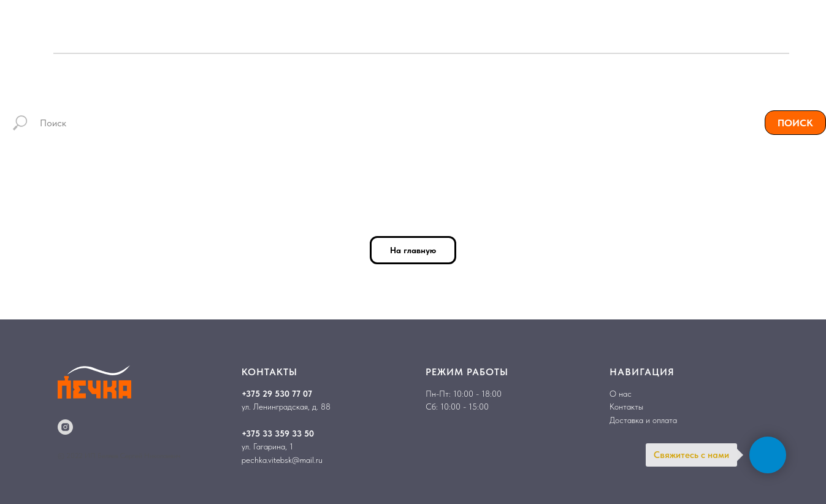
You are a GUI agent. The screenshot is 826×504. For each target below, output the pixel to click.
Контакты (626, 407)
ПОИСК (795, 123)
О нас (621, 394)
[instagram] (65, 427)
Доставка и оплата (643, 420)
